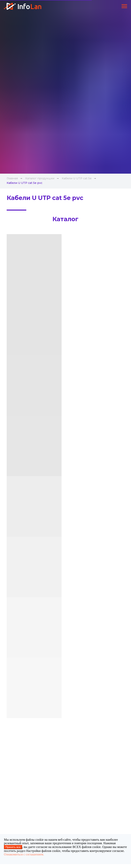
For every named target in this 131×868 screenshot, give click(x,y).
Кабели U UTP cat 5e (77, 178)
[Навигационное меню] (124, 6)
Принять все (13, 847)
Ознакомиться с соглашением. (24, 854)
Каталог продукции (40, 178)
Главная (12, 178)
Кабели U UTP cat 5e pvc (25, 183)
